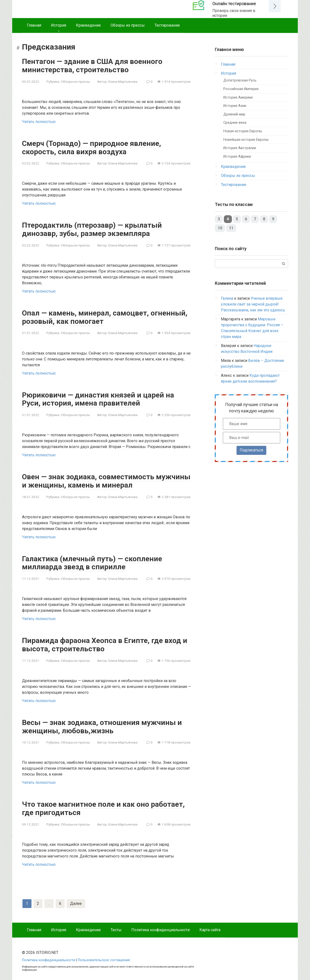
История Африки (237, 157)
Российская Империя (241, 89)
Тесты (116, 926)
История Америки (238, 97)
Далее (76, 900)
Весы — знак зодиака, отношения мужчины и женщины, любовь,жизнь (102, 724)
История (59, 25)
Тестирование (167, 25)
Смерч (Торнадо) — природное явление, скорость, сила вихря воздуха (92, 147)
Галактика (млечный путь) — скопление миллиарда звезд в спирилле (92, 561)
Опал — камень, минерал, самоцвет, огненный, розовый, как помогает (105, 316)
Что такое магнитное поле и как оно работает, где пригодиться (103, 805)
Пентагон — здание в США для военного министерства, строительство (93, 65)
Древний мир (234, 114)
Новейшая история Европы (246, 140)
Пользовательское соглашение (104, 956)
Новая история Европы (243, 131)
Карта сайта (210, 926)
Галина (227, 298)
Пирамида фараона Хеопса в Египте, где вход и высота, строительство (105, 642)
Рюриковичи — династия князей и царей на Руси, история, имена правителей (98, 398)
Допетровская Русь (240, 80)
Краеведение (88, 25)
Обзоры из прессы (128, 25)
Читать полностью (39, 121)
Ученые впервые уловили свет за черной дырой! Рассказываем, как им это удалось (253, 304)
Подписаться (251, 450)
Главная (34, 25)
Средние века (235, 123)
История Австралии (240, 148)
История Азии (235, 106)
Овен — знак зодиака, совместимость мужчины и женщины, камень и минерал (106, 479)
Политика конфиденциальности (160, 926)
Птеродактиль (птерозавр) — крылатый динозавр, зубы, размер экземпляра (92, 228)
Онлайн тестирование (234, 4)
